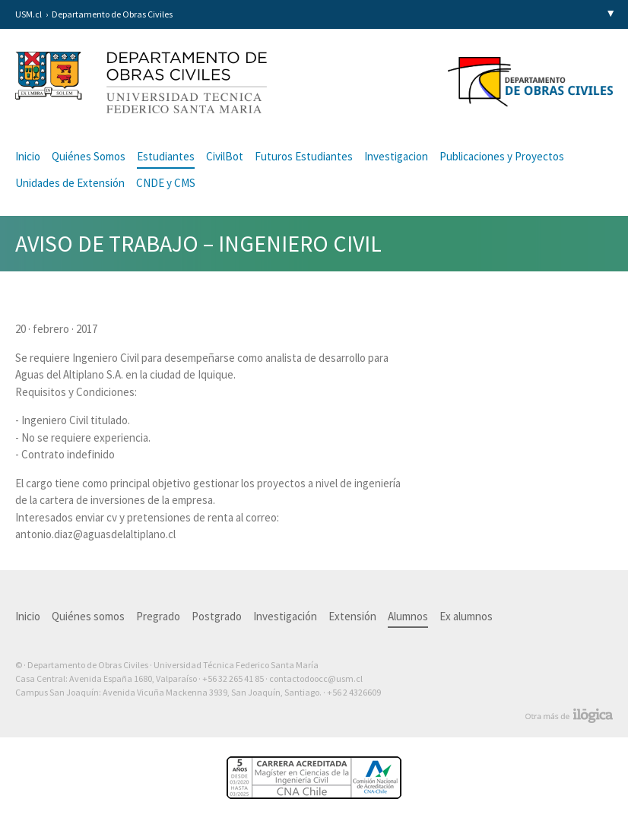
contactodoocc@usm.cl (316, 678)
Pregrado (158, 616)
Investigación (285, 616)
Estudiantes (166, 156)
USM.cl (29, 14)
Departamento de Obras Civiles (112, 14)
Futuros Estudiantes (304, 156)
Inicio (28, 156)
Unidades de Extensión (70, 183)
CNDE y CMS (166, 183)
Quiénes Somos (89, 156)
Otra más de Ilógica (569, 716)
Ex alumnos (466, 616)
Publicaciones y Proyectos (502, 156)
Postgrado (217, 616)
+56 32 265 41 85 (233, 678)
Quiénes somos (88, 616)
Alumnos (408, 616)
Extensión (352, 616)
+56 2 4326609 (354, 692)
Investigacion (396, 156)
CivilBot (225, 156)
